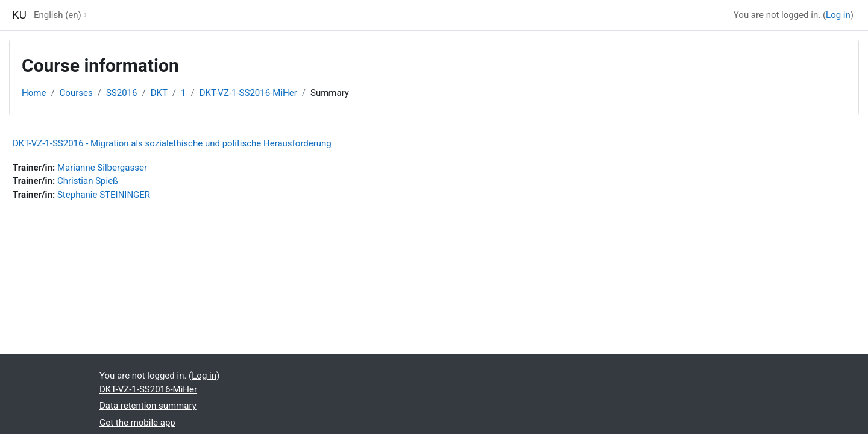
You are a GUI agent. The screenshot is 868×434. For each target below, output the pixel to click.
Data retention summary (148, 406)
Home (34, 93)
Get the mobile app (137, 423)
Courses (76, 93)
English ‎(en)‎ (58, 15)
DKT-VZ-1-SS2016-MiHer (248, 93)
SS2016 (122, 93)
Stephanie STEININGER (104, 195)
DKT (159, 93)
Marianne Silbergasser (102, 168)
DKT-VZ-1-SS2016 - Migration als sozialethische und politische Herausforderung (172, 143)
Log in (838, 15)
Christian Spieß (88, 181)
